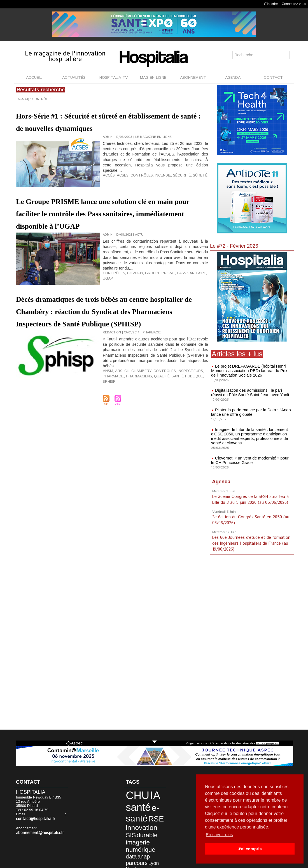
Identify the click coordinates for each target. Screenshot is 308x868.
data (152, 831)
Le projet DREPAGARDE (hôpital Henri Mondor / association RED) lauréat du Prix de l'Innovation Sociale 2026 (250, 371)
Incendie (156, 187)
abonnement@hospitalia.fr (38, 828)
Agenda (221, 482)
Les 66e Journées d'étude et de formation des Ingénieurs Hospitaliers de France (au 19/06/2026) (251, 542)
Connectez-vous (294, 4)
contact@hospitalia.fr (46, 815)
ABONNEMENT (193, 78)
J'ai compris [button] (250, 849)
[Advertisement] (252, 642)
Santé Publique (176, 412)
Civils (129, 849)
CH (124, 408)
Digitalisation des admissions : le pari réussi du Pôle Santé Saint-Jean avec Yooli (251, 393)
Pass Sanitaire (181, 298)
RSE (148, 812)
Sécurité (173, 187)
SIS (153, 819)
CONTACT (273, 78)
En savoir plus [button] (220, 835)
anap (129, 836)
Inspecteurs (179, 408)
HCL (155, 845)
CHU (133, 794)
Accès (108, 187)
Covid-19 (131, 298)
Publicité (166, 862)
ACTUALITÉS (74, 78)
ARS (116, 408)
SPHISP (197, 412)
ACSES (120, 187)
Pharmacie (112, 412)
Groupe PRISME (153, 298)
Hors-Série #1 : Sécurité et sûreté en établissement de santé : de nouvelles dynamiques (99, 127)
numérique (136, 831)
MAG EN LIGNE (153, 78)
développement (137, 845)
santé (134, 803)
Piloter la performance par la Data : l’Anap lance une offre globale (249, 412)
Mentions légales (136, 862)
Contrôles (137, 187)
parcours (143, 836)
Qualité (154, 412)
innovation (136, 819)
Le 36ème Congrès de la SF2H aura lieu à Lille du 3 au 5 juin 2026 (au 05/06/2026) (250, 499)
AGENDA (233, 78)
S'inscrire (271, 4)
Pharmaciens (134, 412)
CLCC (146, 849)
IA (147, 794)
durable (132, 825)
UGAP (200, 298)
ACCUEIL (34, 78)
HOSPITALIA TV (114, 78)
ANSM (107, 408)
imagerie (150, 825)
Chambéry (136, 408)
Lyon (156, 836)
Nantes (130, 841)
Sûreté (188, 187)
